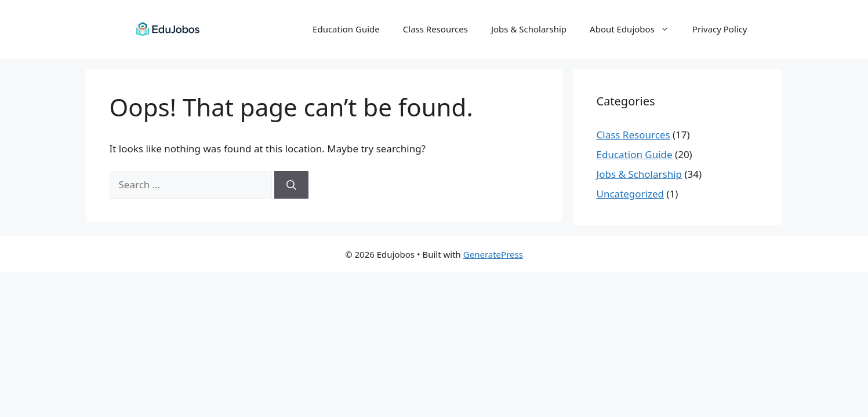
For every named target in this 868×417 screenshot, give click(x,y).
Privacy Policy (720, 29)
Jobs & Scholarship (529, 29)
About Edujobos (635, 29)
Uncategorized (631, 194)
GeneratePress (493, 254)
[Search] (291, 185)
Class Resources (435, 29)
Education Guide (346, 29)
